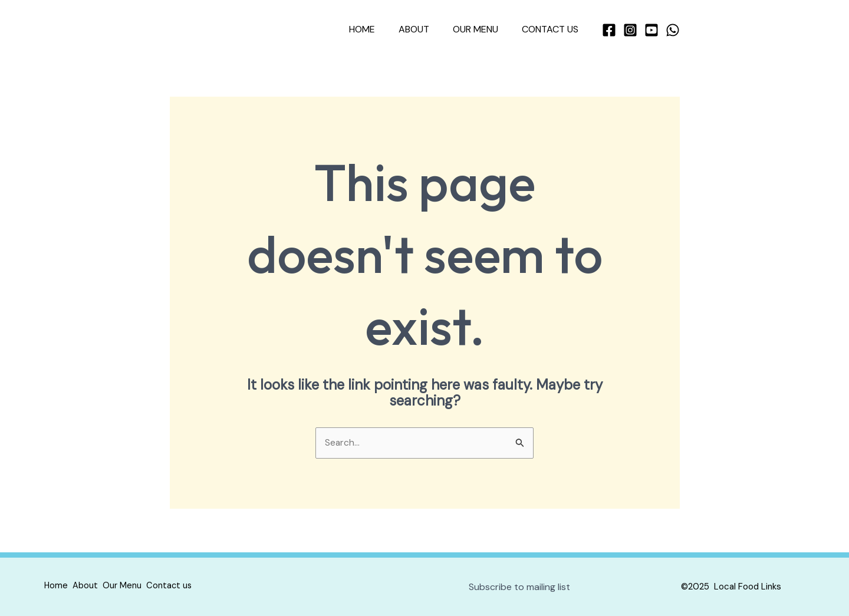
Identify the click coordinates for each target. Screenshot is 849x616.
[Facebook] (609, 30)
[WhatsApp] (673, 30)
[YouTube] (651, 30)
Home (379, 29)
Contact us (552, 29)
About (426, 29)
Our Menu (483, 29)
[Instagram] (630, 30)
